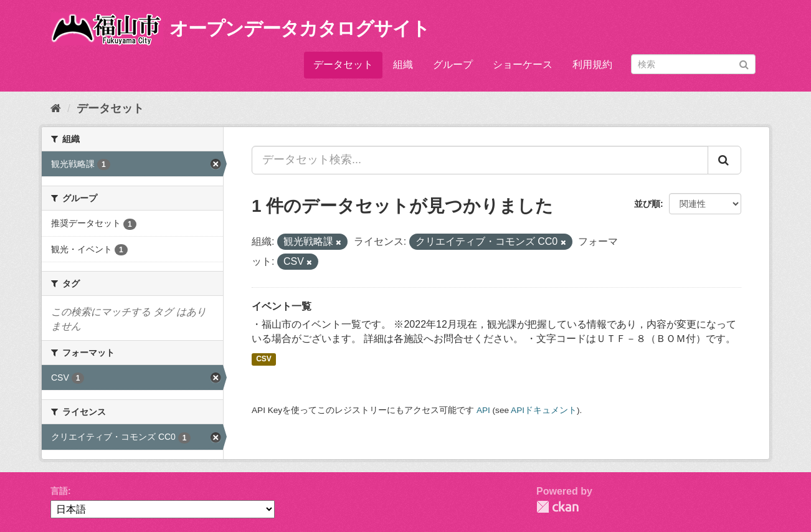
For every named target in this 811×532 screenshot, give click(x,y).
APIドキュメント (544, 410)
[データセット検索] (693, 64)
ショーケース (523, 64)
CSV (264, 359)
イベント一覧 (282, 306)
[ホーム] (56, 108)
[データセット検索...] (480, 160)
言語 (59, 491)
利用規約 (592, 64)
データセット (343, 64)
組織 (403, 64)
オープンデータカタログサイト (300, 28)
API (483, 410)
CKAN (557, 507)
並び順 (647, 204)
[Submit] (744, 63)
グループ (453, 64)
